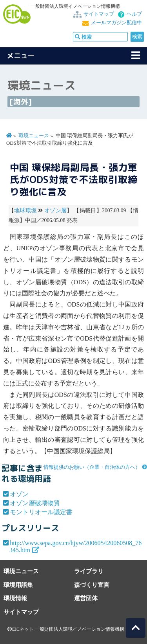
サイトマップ (99, 14)
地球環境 (25, 211)
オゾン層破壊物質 (35, 503)
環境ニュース (34, 136)
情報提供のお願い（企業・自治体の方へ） (92, 467)
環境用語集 (18, 585)
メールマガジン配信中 (116, 23)
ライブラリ (89, 571)
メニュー (21, 56)
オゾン (19, 494)
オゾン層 (55, 211)
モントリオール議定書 (41, 512)
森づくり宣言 (92, 585)
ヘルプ (134, 14)
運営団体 (86, 598)
